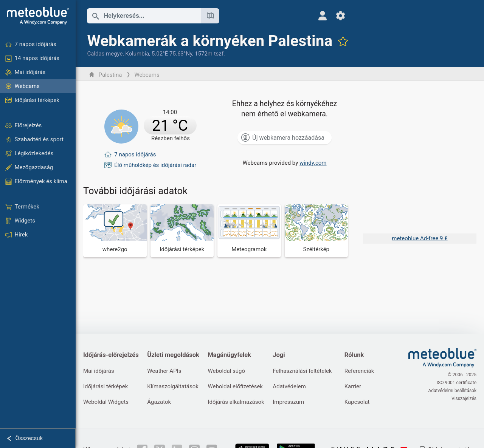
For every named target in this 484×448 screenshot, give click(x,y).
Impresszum (288, 402)
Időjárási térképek (105, 386)
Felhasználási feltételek (302, 371)
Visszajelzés (464, 399)
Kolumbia (137, 54)
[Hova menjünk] (115, 231)
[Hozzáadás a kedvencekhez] (343, 41)
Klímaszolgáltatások (173, 386)
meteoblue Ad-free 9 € (420, 238)
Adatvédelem (289, 386)
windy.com (313, 163)
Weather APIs (164, 371)
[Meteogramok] (249, 231)
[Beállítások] (341, 16)
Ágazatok (159, 402)
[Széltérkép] (316, 231)
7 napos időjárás (135, 154)
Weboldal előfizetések (235, 386)
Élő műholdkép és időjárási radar (155, 165)
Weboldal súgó (226, 371)
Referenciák (359, 371)
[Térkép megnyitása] (210, 16)
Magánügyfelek (229, 355)
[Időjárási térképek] (182, 231)
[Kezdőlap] (38, 16)
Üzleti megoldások (173, 355)
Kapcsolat (357, 402)
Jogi (279, 355)
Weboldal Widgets (106, 402)
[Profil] (322, 16)
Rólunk (354, 355)
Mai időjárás (99, 371)
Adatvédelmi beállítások (452, 391)
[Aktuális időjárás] (150, 127)
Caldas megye (105, 54)
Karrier (353, 386)
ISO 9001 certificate (457, 383)
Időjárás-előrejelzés (111, 355)
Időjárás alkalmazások (236, 402)
